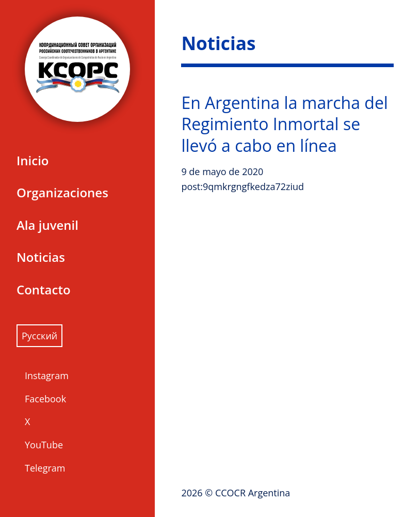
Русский (39, 336)
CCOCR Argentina (253, 493)
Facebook (45, 399)
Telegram (45, 468)
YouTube (44, 445)
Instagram (47, 375)
